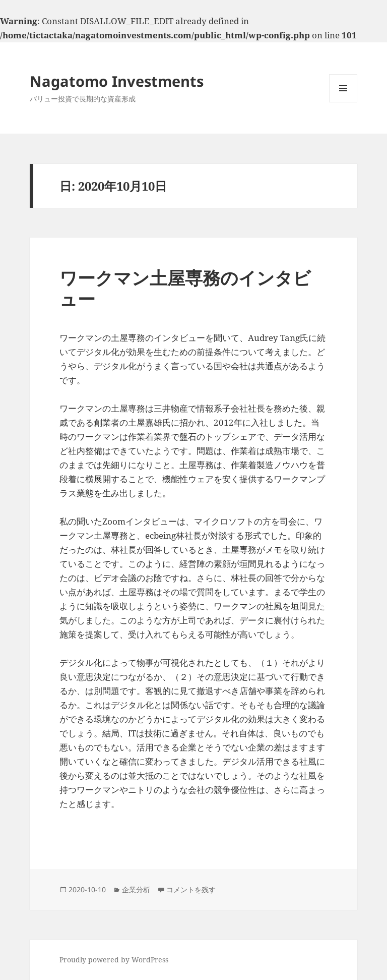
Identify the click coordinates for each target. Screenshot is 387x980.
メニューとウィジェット (343, 102)
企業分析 (136, 889)
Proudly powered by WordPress (114, 960)
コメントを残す (191, 889)
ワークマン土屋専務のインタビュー (185, 288)
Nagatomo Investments (117, 81)
